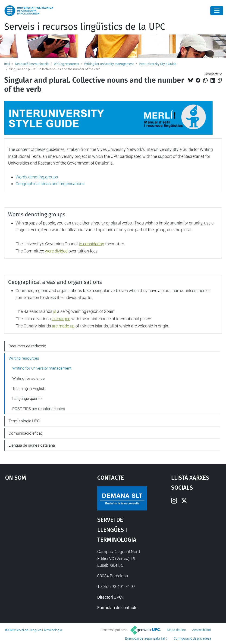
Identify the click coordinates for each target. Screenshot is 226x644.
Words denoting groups (37, 177)
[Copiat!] (220, 80)
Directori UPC (110, 597)
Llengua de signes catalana (32, 445)
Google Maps (39, 521)
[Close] (217, 11)
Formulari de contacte (117, 608)
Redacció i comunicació (32, 64)
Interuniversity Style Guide (158, 64)
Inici (7, 64)
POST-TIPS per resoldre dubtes (39, 409)
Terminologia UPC (24, 421)
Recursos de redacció (27, 346)
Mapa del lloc (176, 630)
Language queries (27, 398)
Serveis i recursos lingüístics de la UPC (85, 27)
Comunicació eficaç (26, 433)
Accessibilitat (202, 630)
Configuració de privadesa (192, 638)
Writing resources (66, 64)
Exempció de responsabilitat (145, 638)
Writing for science (28, 378)
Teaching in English (29, 389)
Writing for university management (109, 64)
